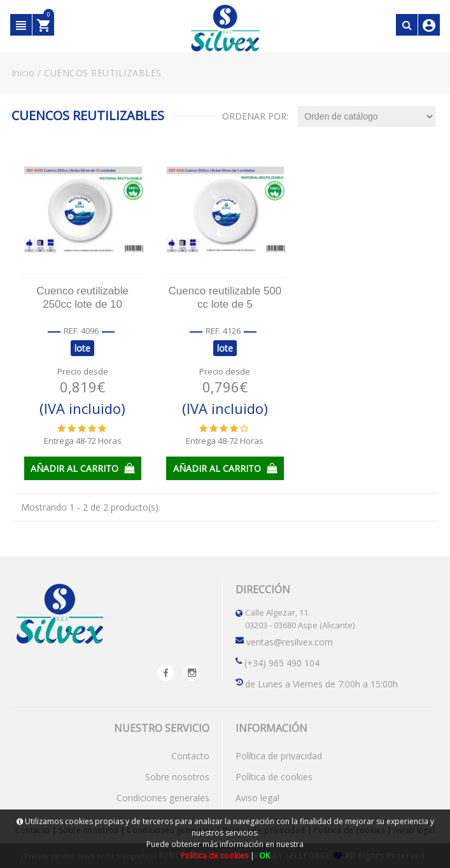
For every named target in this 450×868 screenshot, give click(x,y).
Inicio (23, 73)
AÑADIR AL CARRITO (82, 468)
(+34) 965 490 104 (282, 662)
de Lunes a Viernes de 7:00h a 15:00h (321, 683)
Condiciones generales (163, 797)
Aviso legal (257, 797)
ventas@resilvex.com (290, 641)
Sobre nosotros (177, 776)
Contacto (190, 755)
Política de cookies (274, 776)
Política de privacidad (279, 755)
